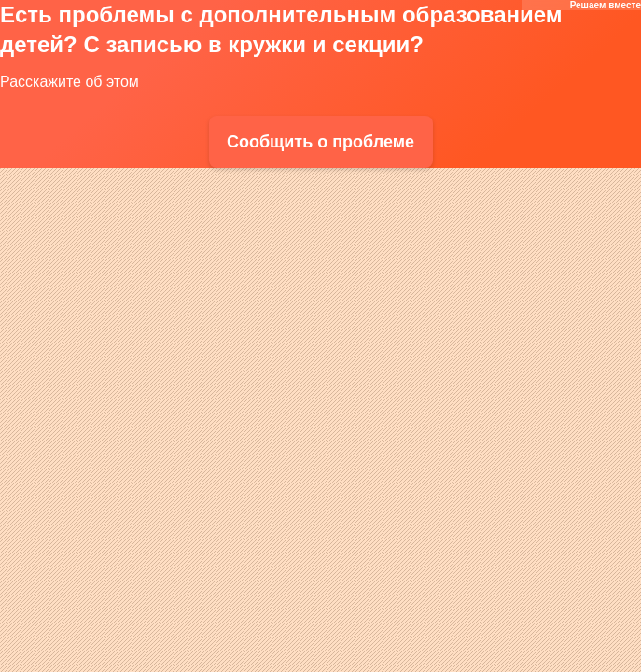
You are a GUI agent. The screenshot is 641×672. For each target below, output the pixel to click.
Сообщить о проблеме (320, 142)
